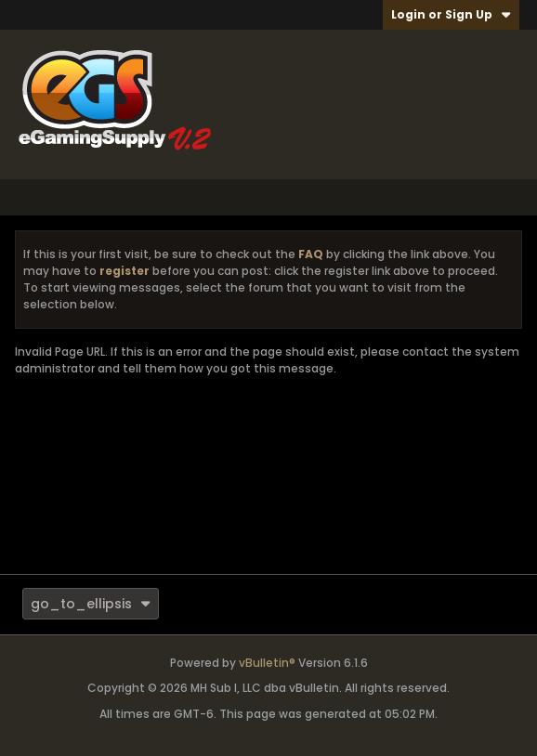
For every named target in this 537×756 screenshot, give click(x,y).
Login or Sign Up (451, 14)
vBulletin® (267, 663)
